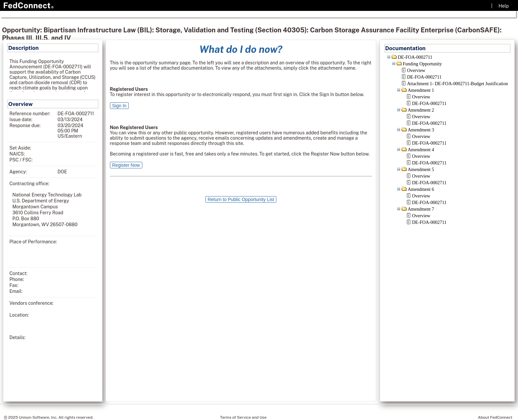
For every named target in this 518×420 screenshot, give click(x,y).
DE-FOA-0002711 (415, 57)
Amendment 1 (421, 90)
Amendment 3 (421, 130)
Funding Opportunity (422, 64)
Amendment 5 (421, 170)
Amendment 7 (421, 209)
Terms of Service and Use (243, 417)
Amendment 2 (421, 110)
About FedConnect (495, 417)
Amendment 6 (421, 189)
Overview (416, 70)
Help (504, 6)
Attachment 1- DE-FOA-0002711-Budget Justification (457, 84)
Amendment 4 (421, 150)
